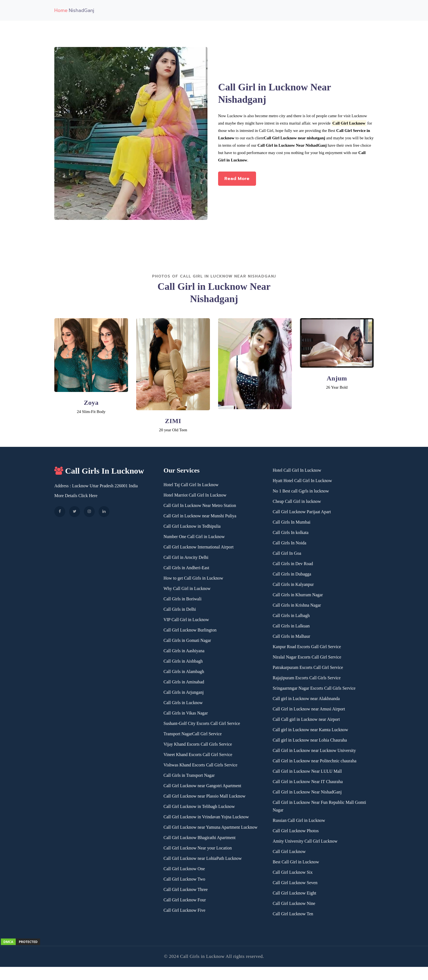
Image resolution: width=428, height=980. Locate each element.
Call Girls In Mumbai (292, 522)
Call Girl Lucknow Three (186, 889)
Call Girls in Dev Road (293, 564)
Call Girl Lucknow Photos (296, 831)
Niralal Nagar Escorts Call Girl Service (307, 657)
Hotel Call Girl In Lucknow (297, 470)
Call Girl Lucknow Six (293, 872)
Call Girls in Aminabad (184, 682)
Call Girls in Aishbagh (183, 661)
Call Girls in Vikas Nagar (186, 713)
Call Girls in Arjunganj (184, 692)
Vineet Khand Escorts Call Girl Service (198, 755)
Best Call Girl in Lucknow (296, 862)
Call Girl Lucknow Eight (295, 893)
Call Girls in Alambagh (184, 671)
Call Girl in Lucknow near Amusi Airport (309, 709)
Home (61, 10)
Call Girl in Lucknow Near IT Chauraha (308, 782)
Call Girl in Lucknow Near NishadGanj (307, 792)
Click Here (88, 496)
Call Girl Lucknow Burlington (190, 630)
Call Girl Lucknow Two (184, 879)
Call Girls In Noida (289, 543)
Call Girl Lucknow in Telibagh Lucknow (199, 806)
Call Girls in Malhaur (291, 636)
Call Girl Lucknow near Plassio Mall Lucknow (204, 796)
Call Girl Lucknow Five (184, 910)
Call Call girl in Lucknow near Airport (306, 719)
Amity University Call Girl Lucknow (305, 841)
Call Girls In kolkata (291, 532)
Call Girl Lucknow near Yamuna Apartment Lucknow (210, 827)
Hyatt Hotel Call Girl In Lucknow (302, 481)
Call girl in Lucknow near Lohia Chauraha (310, 740)
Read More (241, 181)
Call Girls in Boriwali (182, 599)
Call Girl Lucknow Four (185, 900)
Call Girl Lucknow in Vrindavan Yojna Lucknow (206, 817)
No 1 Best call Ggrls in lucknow (301, 491)
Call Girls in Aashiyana (184, 651)
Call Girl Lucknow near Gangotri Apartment (202, 786)
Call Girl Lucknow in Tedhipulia (192, 526)
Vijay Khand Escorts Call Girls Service (198, 744)
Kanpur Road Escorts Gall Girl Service (307, 647)
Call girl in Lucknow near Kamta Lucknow (310, 730)
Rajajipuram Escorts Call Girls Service (307, 678)
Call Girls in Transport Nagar (189, 775)
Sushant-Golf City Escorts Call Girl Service (202, 723)
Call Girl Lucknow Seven (295, 883)
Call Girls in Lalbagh (291, 616)
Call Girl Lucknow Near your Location (198, 848)
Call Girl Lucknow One (184, 869)
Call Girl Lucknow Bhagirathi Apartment (200, 838)
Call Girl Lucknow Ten (293, 914)
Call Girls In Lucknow (99, 471)
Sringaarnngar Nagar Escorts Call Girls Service (314, 688)
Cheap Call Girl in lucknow (297, 501)
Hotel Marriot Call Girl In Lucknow (195, 495)
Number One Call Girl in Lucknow (194, 537)
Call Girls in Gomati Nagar (187, 640)
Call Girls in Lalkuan (291, 626)
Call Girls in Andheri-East (186, 568)
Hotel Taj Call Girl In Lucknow (191, 485)
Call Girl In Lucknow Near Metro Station (200, 505)
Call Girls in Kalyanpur (293, 584)
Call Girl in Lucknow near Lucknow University (314, 750)
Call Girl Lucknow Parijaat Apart (302, 512)
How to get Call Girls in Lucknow (193, 578)
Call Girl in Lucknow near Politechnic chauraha (315, 761)
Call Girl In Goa (287, 553)
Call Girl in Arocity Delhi (186, 557)
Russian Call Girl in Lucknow (299, 820)
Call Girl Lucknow (289, 851)
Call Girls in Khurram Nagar (298, 595)
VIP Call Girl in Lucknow (186, 620)
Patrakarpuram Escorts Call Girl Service (308, 667)
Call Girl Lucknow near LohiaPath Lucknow (203, 858)
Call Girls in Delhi (180, 609)
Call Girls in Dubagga (292, 574)
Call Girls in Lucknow (183, 703)
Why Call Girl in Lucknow (187, 588)
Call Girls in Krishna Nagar (297, 605)
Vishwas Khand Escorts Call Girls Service (200, 765)
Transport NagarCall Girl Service (193, 734)
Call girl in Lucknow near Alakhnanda (306, 699)
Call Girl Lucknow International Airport (199, 547)
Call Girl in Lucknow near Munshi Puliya (200, 516)
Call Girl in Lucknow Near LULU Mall (307, 771)
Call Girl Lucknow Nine (294, 903)
